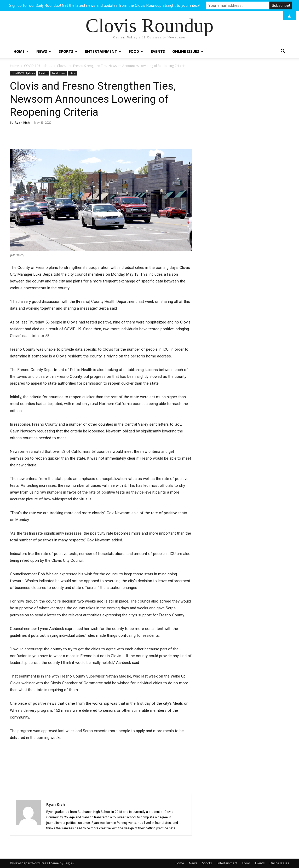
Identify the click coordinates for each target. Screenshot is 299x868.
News (44, 51)
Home (21, 51)
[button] (283, 52)
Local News (59, 73)
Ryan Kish (22, 122)
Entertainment (103, 51)
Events (158, 51)
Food (136, 51)
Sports (68, 51)
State (73, 73)
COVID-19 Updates (38, 66)
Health (43, 73)
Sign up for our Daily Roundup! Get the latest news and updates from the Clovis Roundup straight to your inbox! (105, 5)
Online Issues (188, 51)
